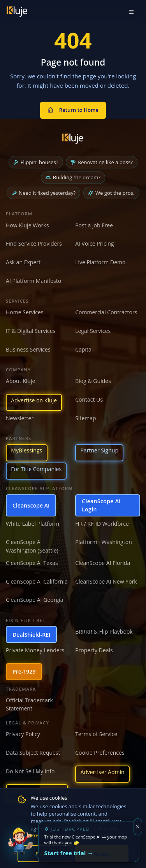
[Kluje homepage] (73, 139)
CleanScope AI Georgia (34, 600)
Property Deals (94, 650)
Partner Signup (99, 450)
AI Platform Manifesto (33, 281)
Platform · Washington (104, 542)
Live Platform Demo (100, 262)
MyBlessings (26, 450)
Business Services (28, 349)
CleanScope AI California (37, 581)
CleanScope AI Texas (32, 563)
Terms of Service (96, 734)
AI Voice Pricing (94, 243)
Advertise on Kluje (34, 400)
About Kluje (20, 381)
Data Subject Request (33, 753)
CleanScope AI (31, 505)
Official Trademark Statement (29, 704)
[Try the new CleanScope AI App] (20, 848)
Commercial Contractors (106, 312)
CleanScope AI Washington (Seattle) (32, 546)
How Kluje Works (27, 225)
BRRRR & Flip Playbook (104, 632)
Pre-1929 (24, 671)
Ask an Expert (23, 262)
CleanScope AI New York (106, 581)
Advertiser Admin (102, 772)
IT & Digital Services (31, 331)
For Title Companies (36, 469)
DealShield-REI (31, 635)
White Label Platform (33, 524)
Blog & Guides (93, 381)
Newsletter (20, 418)
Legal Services (93, 331)
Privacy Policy (23, 734)
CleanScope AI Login (101, 505)
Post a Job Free (94, 225)
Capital (84, 349)
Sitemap (86, 418)
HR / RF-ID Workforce (102, 524)
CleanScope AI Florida (103, 563)
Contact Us (89, 399)
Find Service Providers (34, 243)
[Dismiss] (138, 827)
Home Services (25, 312)
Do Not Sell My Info (30, 771)
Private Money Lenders (35, 650)
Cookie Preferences (100, 753)
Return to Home (73, 110)
